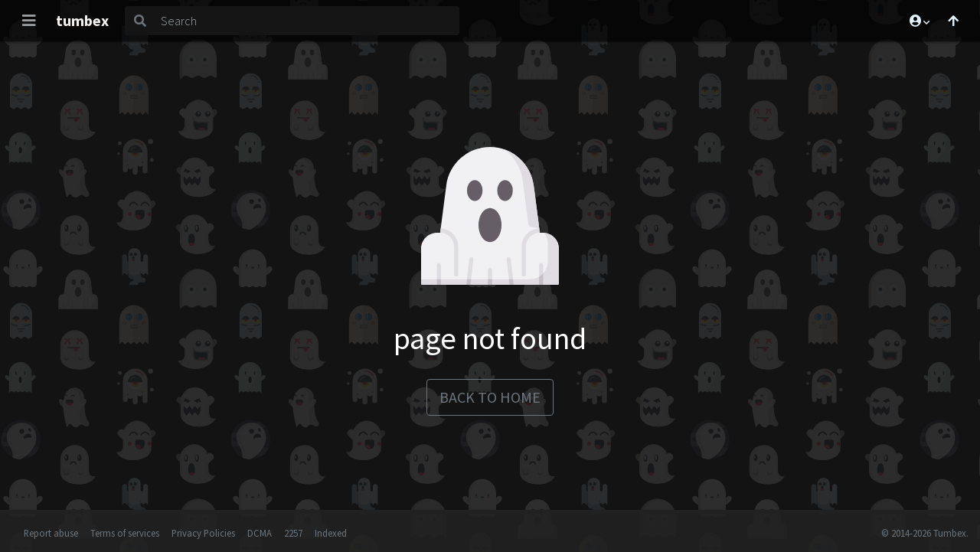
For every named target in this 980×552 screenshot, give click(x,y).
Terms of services (125, 533)
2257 (293, 533)
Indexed (331, 533)
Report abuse (51, 533)
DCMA (260, 533)
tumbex (82, 20)
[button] (919, 21)
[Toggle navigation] (29, 21)
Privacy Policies (203, 533)
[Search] (307, 21)
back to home (490, 397)
